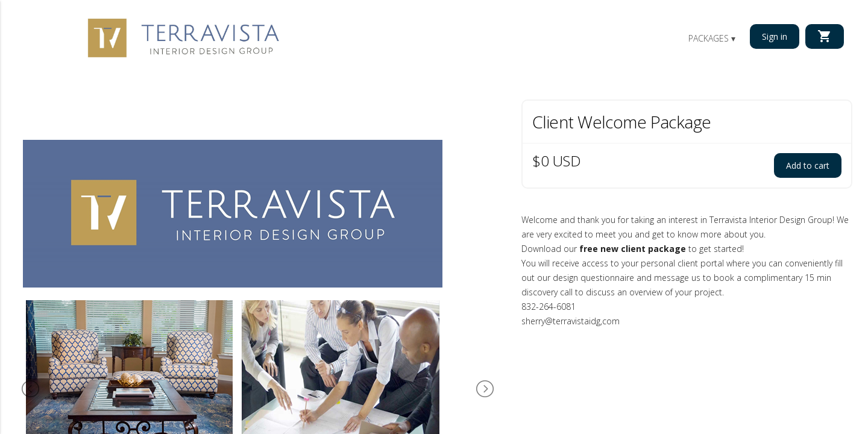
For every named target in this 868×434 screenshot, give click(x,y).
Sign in (775, 36)
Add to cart (808, 165)
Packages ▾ (712, 38)
